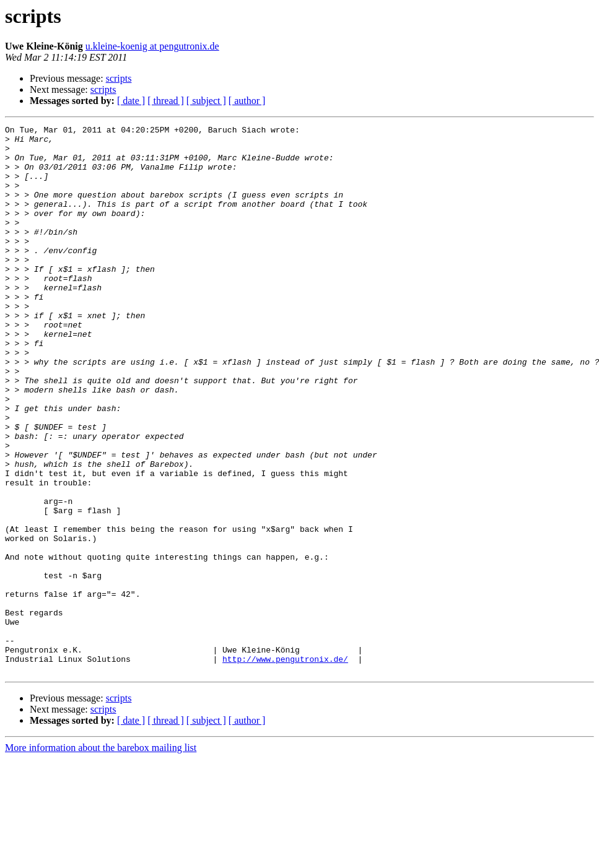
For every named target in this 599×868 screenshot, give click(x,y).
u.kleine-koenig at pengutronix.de (152, 46)
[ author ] (247, 101)
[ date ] (131, 101)
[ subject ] (206, 101)
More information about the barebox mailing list (101, 857)
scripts (119, 78)
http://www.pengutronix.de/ (285, 766)
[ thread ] (166, 101)
